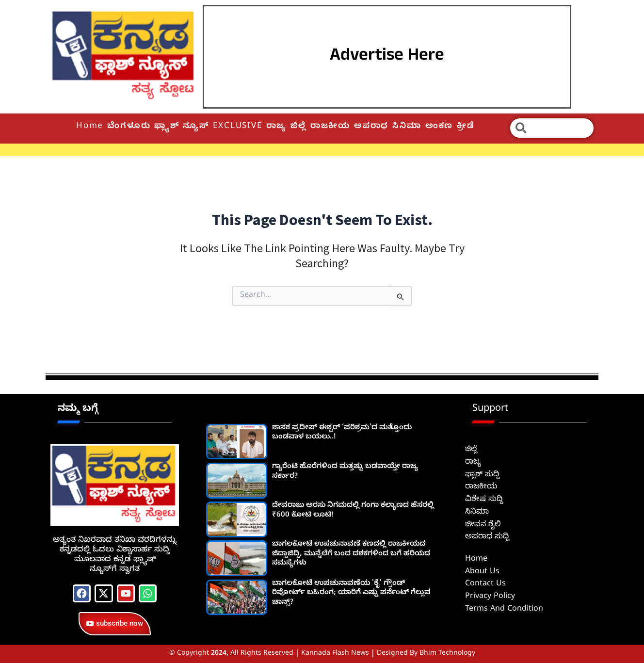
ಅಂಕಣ (439, 127)
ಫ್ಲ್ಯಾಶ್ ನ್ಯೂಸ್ (182, 127)
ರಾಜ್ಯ (277, 127)
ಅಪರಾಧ (371, 127)
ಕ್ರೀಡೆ (466, 127)
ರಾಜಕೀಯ (330, 127)
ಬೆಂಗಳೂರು (129, 127)
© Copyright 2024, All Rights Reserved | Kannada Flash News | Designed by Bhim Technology (322, 654)
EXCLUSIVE (237, 127)
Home (90, 127)
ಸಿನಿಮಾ (407, 127)
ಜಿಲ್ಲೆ (298, 127)
